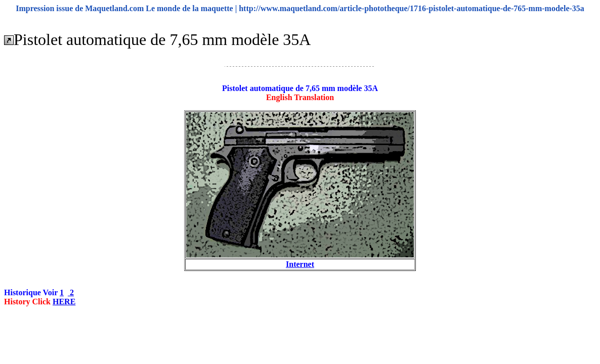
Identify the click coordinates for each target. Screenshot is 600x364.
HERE (64, 302)
